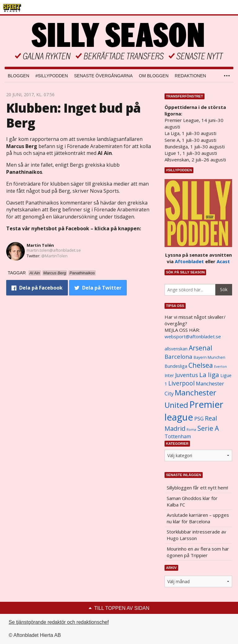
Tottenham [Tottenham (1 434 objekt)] (178, 436)
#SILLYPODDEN (52, 76)
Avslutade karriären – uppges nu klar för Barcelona (198, 518)
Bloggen (18, 76)
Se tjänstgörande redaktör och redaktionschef (59, 622)
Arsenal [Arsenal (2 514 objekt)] (201, 348)
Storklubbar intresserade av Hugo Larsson (196, 535)
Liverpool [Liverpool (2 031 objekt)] (181, 383)
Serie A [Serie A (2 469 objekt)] (208, 428)
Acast (223, 261)
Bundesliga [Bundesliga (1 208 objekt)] (176, 366)
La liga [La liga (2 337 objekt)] (209, 375)
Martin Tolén (40, 245)
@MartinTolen (54, 256)
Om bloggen (154, 76)
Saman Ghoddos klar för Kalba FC (192, 501)
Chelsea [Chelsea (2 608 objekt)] (201, 365)
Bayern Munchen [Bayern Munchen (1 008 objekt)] (209, 357)
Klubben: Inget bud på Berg (73, 115)
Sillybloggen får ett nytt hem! (197, 488)
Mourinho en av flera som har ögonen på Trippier (198, 552)
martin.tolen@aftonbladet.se (54, 250)
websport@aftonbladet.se (193, 336)
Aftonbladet (189, 261)
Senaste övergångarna (103, 76)
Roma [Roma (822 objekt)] (191, 430)
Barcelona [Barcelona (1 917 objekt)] (178, 356)
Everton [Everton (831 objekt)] (220, 367)
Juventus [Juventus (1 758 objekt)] (187, 375)
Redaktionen (190, 76)
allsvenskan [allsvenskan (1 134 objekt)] (176, 349)
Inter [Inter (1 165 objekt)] (169, 375)
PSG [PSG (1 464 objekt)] (199, 419)
